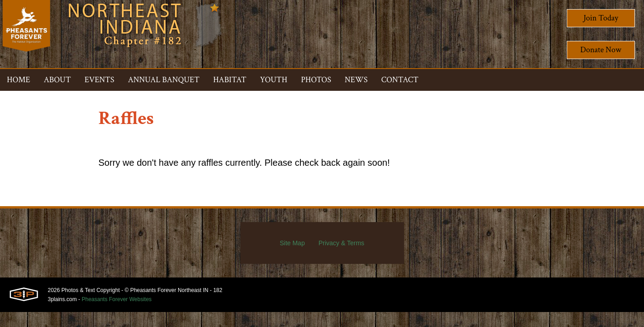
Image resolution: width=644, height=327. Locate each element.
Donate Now (601, 50)
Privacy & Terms (342, 243)
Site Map (292, 243)
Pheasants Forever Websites (117, 299)
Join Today (601, 18)
